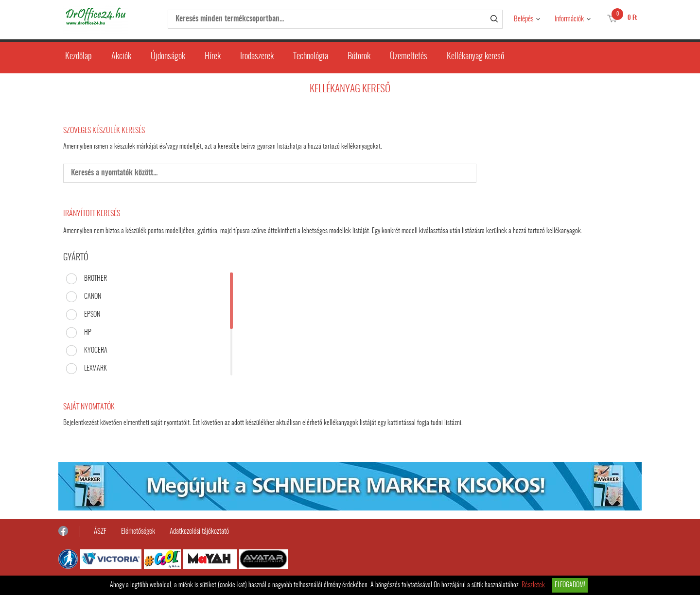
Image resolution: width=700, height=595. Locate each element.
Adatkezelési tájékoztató (199, 532)
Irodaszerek (257, 57)
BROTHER (96, 279)
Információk (569, 19)
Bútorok (359, 57)
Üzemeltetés (409, 57)
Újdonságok (168, 57)
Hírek (213, 57)
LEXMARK (96, 369)
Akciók (121, 57)
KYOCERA (96, 351)
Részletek (533, 585)
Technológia (311, 57)
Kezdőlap (79, 57)
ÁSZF (100, 532)
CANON (93, 297)
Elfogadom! (570, 585)
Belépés (524, 19)
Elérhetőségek (138, 532)
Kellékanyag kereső (475, 57)
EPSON (92, 315)
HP (88, 333)
